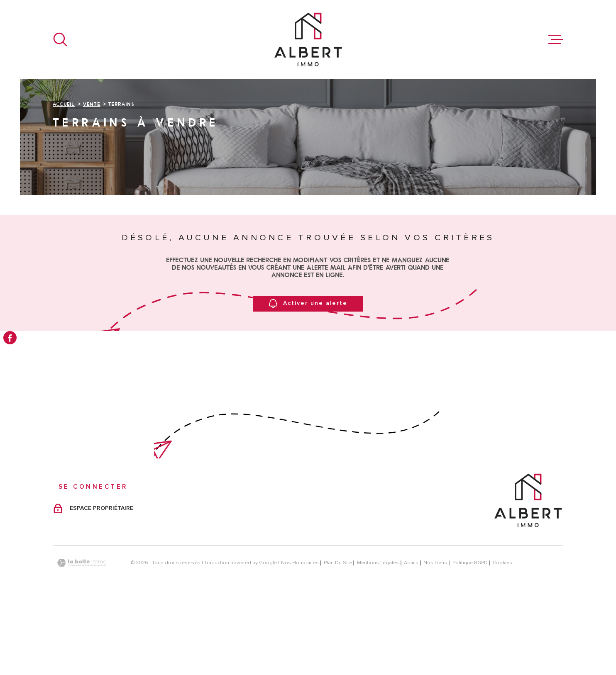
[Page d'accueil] (308, 39)
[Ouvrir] (60, 39)
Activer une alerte (308, 379)
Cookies (502, 638)
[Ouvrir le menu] (556, 39)
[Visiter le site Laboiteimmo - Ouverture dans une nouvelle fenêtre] (82, 638)
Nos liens (435, 638)
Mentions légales (378, 638)
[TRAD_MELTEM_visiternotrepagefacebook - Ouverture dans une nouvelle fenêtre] (10, 338)
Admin (411, 638)
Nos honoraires (300, 638)
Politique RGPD (470, 638)
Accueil (64, 179)
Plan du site (338, 638)
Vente (92, 179)
